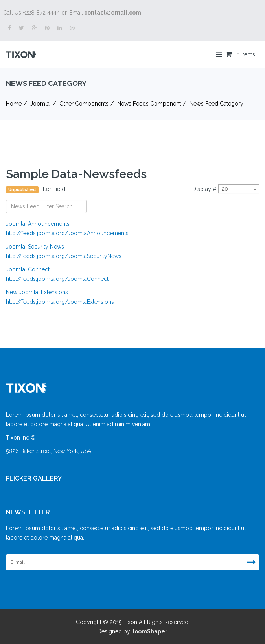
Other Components (84, 104)
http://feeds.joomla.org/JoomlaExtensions (60, 302)
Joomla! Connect (28, 269)
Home (14, 104)
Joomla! (40, 104)
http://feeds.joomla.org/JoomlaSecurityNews (64, 256)
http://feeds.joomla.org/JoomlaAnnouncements (67, 233)
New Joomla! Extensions (37, 292)
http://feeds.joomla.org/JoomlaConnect (57, 279)
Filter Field (36, 189)
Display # (204, 189)
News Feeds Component (149, 104)
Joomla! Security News (35, 247)
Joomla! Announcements (38, 224)
